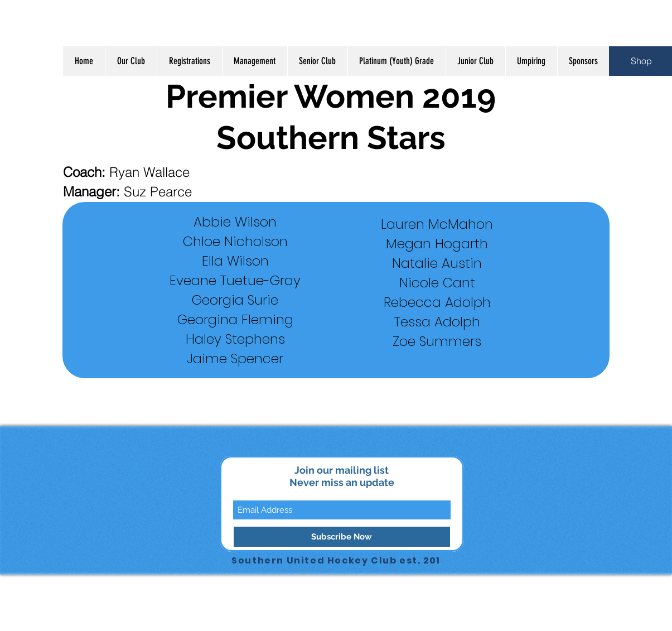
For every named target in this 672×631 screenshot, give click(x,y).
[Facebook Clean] (128, 625)
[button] (131, 61)
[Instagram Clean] (149, 625)
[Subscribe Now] (342, 537)
